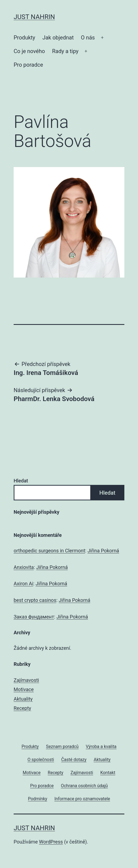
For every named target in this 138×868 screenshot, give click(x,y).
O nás (88, 38)
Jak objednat (58, 38)
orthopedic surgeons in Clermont (49, 551)
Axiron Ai (23, 584)
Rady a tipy (65, 51)
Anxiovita (24, 567)
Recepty (22, 708)
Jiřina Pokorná (103, 551)
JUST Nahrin (34, 17)
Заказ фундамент (34, 617)
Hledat (21, 481)
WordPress (51, 842)
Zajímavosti (26, 680)
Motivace (24, 689)
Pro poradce (28, 65)
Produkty (24, 38)
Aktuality (23, 699)
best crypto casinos (35, 600)
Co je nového (29, 51)
